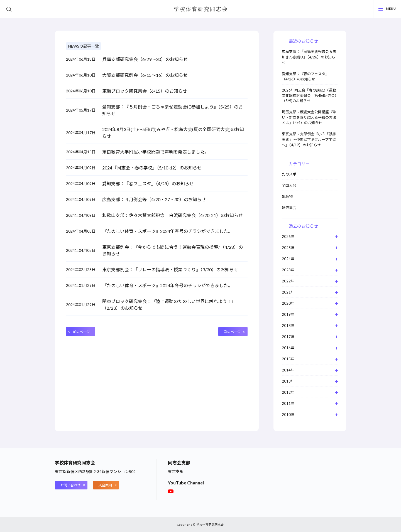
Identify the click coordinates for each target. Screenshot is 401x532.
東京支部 (176, 471)
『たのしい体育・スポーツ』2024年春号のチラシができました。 (167, 231)
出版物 (287, 196)
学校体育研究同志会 (200, 9)
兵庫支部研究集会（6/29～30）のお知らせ (145, 59)
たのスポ (289, 174)
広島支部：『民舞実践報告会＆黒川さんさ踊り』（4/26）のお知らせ (309, 57)
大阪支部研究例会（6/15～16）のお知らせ (145, 75)
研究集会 (289, 208)
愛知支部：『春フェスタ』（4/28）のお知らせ (148, 184)
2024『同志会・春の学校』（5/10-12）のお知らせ (152, 168)
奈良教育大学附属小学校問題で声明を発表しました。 (156, 152)
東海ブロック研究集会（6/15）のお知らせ (145, 91)
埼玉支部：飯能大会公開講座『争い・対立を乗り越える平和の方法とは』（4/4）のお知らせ (309, 117)
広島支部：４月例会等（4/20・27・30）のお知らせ (154, 199)
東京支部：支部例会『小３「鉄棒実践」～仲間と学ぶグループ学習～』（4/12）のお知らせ (309, 139)
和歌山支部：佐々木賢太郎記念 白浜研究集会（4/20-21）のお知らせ (173, 215)
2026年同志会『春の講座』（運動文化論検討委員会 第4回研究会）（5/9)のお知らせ (309, 95)
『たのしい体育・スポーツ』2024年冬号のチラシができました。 (167, 285)
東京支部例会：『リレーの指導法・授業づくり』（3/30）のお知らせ (170, 269)
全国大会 (289, 185)
